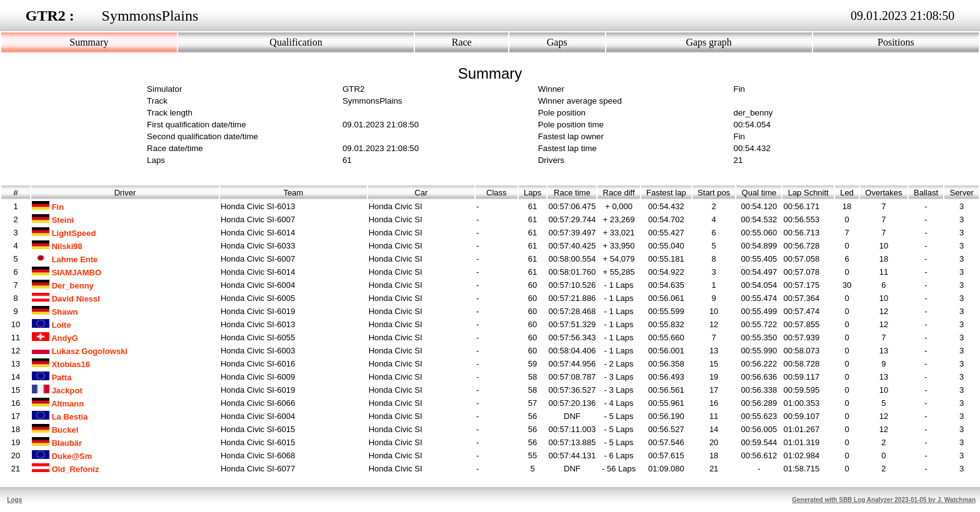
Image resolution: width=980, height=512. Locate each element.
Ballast (926, 193)
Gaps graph (708, 42)
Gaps (557, 42)
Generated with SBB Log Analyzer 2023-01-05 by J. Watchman (884, 500)
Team (293, 193)
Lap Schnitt (808, 193)
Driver (125, 193)
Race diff (619, 193)
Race (462, 42)
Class (497, 193)
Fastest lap (666, 193)
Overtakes (884, 193)
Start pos (714, 193)
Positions (896, 42)
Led (847, 193)
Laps (533, 193)
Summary (89, 42)
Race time (572, 193)
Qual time (759, 193)
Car (421, 193)
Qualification (296, 42)
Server (962, 193)
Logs (14, 500)
